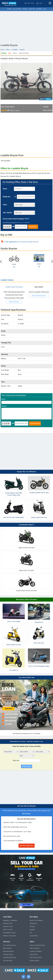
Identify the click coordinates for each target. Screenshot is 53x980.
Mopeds (32, 930)
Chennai (6, 927)
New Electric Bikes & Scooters (27, 600)
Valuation (25, 9)
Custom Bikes (34, 936)
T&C (31, 958)
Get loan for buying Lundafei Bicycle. (21, 242)
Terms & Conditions (24, 223)
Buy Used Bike (17, 9)
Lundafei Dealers (7, 280)
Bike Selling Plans (8, 951)
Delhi (5, 930)
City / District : (8, 213)
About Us (32, 945)
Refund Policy (34, 954)
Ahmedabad (7, 933)
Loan (45, 9)
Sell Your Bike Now (27, 846)
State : (5, 205)
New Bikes (39, 9)
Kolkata (5, 936)
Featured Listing (8, 954)
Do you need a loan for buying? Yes (15, 219)
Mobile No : (7, 197)
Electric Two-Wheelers (36, 920)
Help (31, 948)
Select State (29, 3)
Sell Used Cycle (8, 961)
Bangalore (6, 920)
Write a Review (48, 110)
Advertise (37, 948)
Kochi (11, 927)
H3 (39, 267)
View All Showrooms (39, 296)
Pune (11, 923)
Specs (15, 53)
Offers (4, 53)
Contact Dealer (14, 302)
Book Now (33, 227)
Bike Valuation (7, 948)
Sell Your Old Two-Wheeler (26, 806)
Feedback (39, 951)
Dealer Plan (32, 9)
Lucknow (10, 930)
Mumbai (6, 923)
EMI (10, 53)
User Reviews (24, 53)
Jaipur (14, 933)
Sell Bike (9, 9)
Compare (46, 107)
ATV (31, 933)
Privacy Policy (38, 958)
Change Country (34, 961)
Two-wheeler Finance (10, 945)
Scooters (32, 927)
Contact (32, 951)
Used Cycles (13, 936)
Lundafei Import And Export (14, 287)
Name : (5, 189)
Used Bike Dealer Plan (10, 958)
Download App (41, 945)
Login (39, 3)
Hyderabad (14, 920)
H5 (14, 267)
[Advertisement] (26, 27)
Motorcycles (33, 923)
